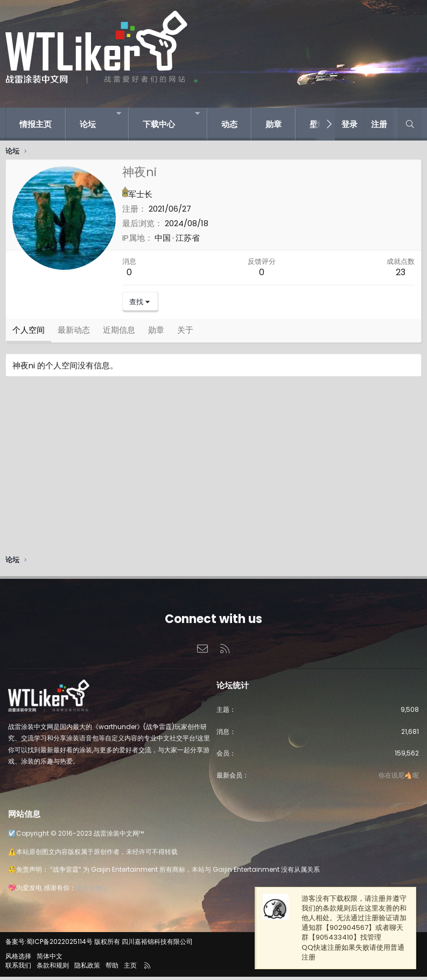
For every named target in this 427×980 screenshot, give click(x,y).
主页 (130, 968)
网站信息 (24, 817)
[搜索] (410, 124)
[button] (119, 113)
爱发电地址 (92, 891)
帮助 (112, 968)
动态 (229, 124)
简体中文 (50, 959)
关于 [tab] (185, 333)
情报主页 (36, 124)
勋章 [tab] (156, 333)
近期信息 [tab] (119, 333)
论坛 (88, 124)
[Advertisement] (213, 472)
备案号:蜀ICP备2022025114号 (49, 945)
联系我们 (18, 968)
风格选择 (18, 959)
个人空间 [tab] (29, 333)
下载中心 (159, 124)
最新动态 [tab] (74, 333)
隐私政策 (87, 968)
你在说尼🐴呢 (399, 778)
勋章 (274, 124)
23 (401, 272)
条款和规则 (53, 968)
